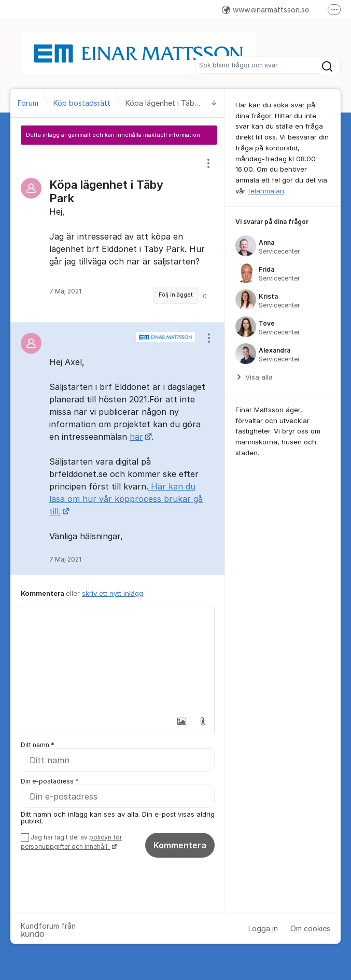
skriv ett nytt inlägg (113, 593)
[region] (118, 233)
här (136, 437)
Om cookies (310, 928)
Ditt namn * (38, 745)
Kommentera (180, 845)
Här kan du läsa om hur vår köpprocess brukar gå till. (126, 499)
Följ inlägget (176, 295)
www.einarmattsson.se (265, 10)
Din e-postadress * (50, 781)
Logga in (263, 928)
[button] (180, 721)
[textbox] (118, 659)
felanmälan (266, 191)
